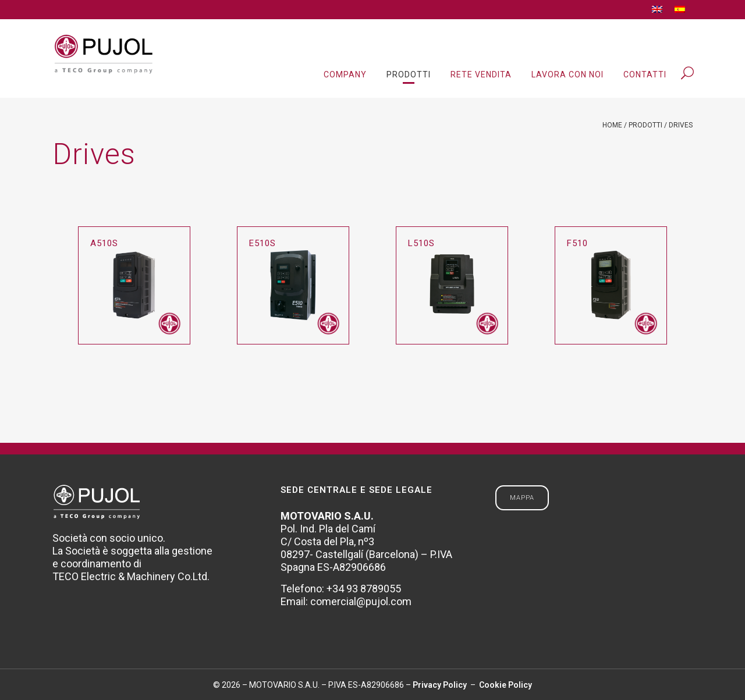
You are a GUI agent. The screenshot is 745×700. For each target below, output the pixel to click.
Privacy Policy (441, 685)
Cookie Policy (505, 685)
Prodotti (645, 125)
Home (612, 125)
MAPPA (522, 498)
